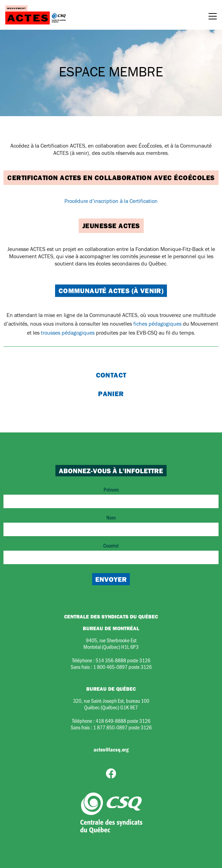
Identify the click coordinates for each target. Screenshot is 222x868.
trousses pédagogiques (68, 333)
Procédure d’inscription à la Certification (111, 201)
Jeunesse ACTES (111, 226)
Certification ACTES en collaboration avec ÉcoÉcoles (111, 178)
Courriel (111, 553)
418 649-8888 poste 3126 (123, 721)
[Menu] (213, 17)
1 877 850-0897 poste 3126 (122, 727)
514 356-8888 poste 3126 (123, 660)
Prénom (111, 497)
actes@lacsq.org (111, 749)
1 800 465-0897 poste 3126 (122, 667)
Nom (111, 525)
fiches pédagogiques (157, 324)
